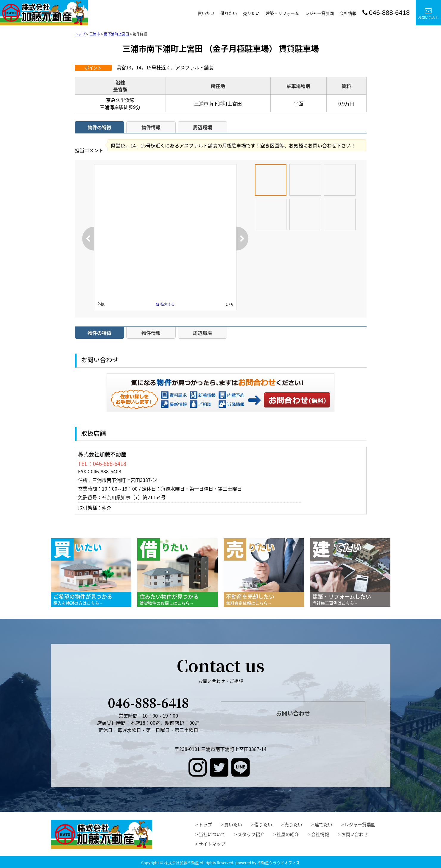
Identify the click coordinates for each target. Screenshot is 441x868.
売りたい (251, 13)
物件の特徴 (99, 127)
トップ (205, 825)
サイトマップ (212, 844)
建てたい (323, 825)
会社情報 (348, 13)
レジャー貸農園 (319, 13)
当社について (212, 834)
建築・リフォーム (282, 13)
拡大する (165, 304)
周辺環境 (202, 127)
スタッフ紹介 (251, 834)
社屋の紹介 (288, 834)
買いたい (206, 13)
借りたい (229, 13)
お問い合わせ (428, 14)
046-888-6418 (386, 13)
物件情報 (151, 127)
